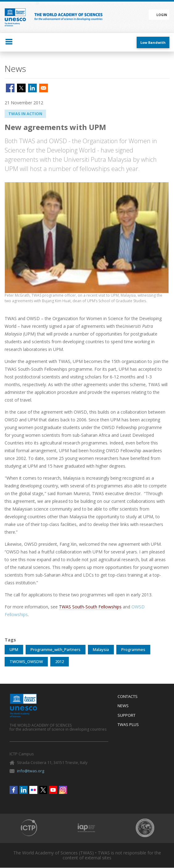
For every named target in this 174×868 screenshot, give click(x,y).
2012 (60, 661)
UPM (14, 649)
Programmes (133, 649)
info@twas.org (31, 771)
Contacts (128, 697)
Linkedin (23, 790)
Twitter (43, 790)
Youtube (53, 790)
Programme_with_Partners (56, 649)
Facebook (14, 790)
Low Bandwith (153, 42)
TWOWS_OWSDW (26, 661)
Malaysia (101, 649)
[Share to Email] (43, 88)
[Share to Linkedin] (32, 88)
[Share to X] (21, 88)
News (123, 706)
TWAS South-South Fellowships (90, 607)
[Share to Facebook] (10, 88)
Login (162, 15)
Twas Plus (128, 725)
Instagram (63, 790)
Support (126, 716)
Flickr (33, 790)
